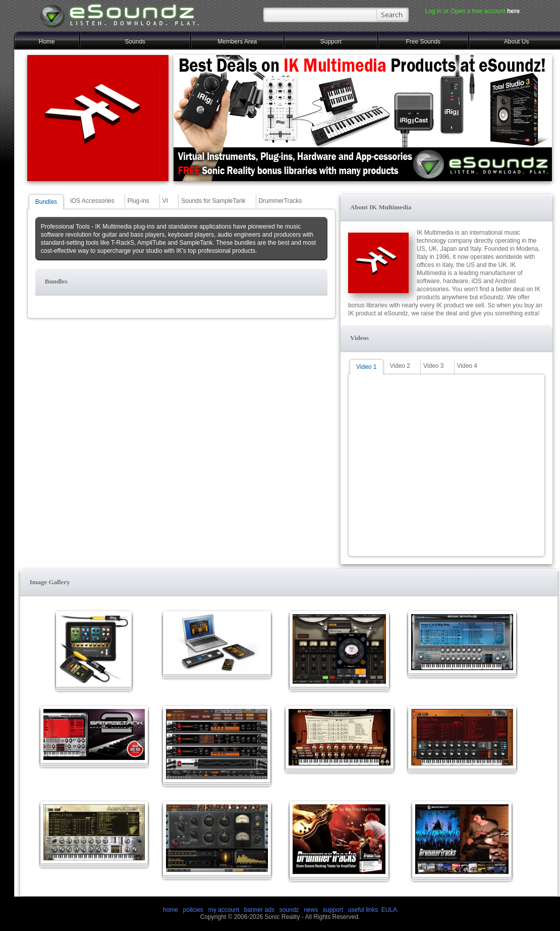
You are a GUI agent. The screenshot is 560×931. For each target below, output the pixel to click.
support (334, 910)
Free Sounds (423, 41)
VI (165, 201)
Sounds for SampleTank (213, 201)
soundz (289, 910)
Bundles (46, 202)
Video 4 (467, 366)
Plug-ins (138, 201)
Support (331, 41)
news (311, 910)
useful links (363, 910)
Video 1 (366, 367)
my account (224, 910)
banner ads (259, 910)
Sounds (135, 41)
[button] (181, 282)
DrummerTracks (281, 201)
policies (193, 910)
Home (47, 41)
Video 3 (433, 366)
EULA (389, 910)
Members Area (237, 41)
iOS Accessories (92, 201)
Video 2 (400, 366)
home (171, 910)
